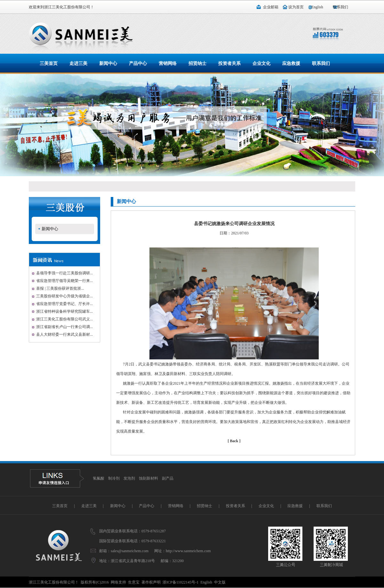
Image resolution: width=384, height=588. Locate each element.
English (317, 7)
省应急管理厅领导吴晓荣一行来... (64, 281)
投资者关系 (229, 63)
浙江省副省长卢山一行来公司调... (64, 327)
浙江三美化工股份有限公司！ (69, 7)
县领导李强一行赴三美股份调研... (64, 273)
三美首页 (49, 63)
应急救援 (291, 63)
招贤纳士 (197, 63)
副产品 (168, 478)
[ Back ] (234, 441)
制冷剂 (114, 478)
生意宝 (134, 582)
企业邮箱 (271, 7)
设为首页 (296, 7)
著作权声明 (151, 582)
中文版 (220, 582)
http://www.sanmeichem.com (188, 551)
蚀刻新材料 (148, 478)
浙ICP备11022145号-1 (180, 582)
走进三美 (78, 63)
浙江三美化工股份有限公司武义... (64, 319)
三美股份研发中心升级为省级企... (64, 296)
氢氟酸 (99, 478)
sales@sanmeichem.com (130, 551)
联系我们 (340, 7)
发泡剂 (129, 478)
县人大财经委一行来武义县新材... (64, 334)
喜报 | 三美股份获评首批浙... (60, 288)
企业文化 (261, 63)
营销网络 (168, 63)
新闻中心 (108, 63)
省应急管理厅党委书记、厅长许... (64, 304)
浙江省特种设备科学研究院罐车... (64, 311)
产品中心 (138, 63)
